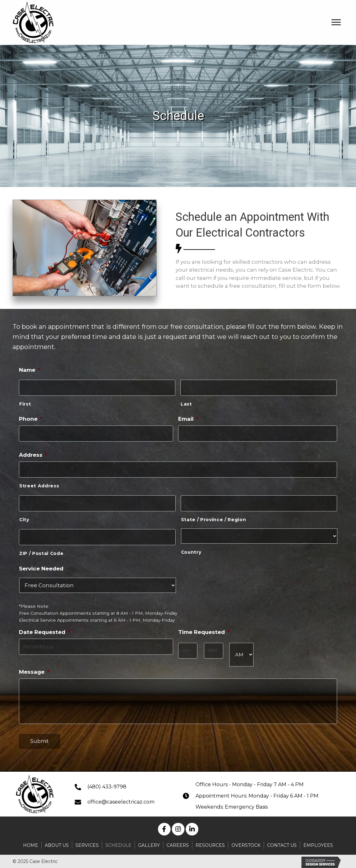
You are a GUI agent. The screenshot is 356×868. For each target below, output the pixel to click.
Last (186, 403)
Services (87, 843)
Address (33, 453)
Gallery (149, 843)
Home (31, 843)
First (25, 403)
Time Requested (204, 628)
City (24, 516)
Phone (31, 418)
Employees (318, 843)
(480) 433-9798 (107, 784)
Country (191, 549)
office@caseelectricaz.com (121, 800)
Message (34, 666)
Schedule (118, 843)
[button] (164, 827)
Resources (210, 843)
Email (188, 418)
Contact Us (282, 843)
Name (30, 370)
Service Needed (41, 564)
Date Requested (45, 628)
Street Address (39, 483)
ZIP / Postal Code (41, 549)
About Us (57, 843)
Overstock (246, 843)
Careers (178, 843)
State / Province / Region (214, 516)
